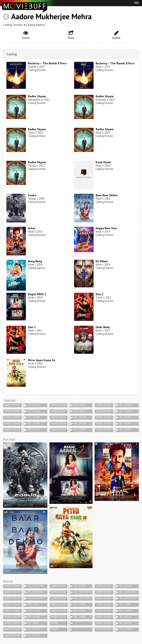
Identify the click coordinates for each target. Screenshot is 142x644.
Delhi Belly (103, 327)
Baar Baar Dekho (107, 195)
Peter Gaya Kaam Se (42, 360)
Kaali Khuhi (103, 162)
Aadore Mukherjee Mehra (51, 16)
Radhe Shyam (37, 96)
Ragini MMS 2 (37, 294)
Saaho (32, 195)
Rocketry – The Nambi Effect (47, 63)
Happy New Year (106, 228)
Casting (12, 54)
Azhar (32, 228)
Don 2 (99, 294)
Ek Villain (102, 261)
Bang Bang (35, 261)
